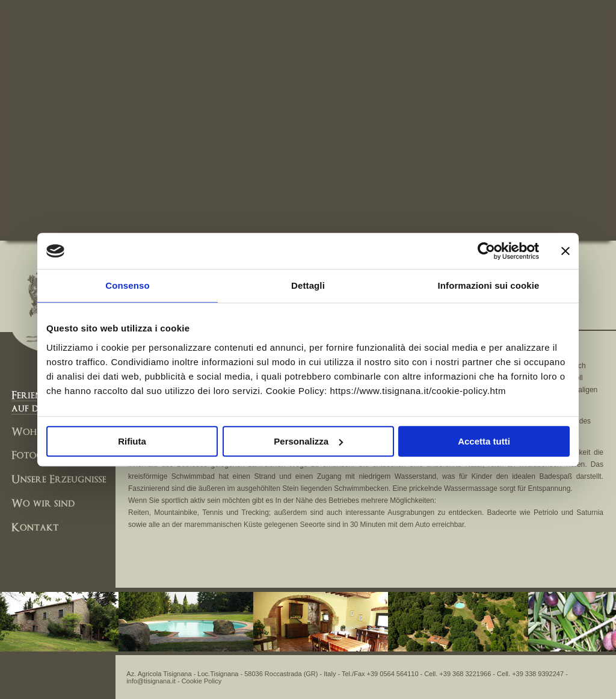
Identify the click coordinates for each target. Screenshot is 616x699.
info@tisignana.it (151, 681)
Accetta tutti (484, 441)
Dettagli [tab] (308, 285)
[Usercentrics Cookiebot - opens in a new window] (486, 251)
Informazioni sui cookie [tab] (489, 285)
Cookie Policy (202, 681)
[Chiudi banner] (565, 251)
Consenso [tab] (127, 285)
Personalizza (308, 441)
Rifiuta (132, 441)
